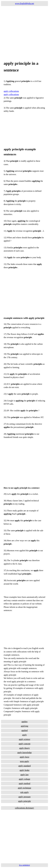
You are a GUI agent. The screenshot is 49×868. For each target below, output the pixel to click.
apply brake (24, 770)
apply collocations (11, 91)
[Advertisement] (24, 30)
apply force (24, 757)
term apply (24, 761)
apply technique (25, 788)
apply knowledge (25, 753)
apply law (24, 775)
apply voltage (24, 779)
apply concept (24, 744)
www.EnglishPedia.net (25, 3)
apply (25, 735)
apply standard (25, 766)
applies (24, 722)
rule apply (24, 792)
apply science (24, 739)
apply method (25, 783)
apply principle (24, 801)
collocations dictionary (24, 808)
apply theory (24, 748)
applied (24, 730)
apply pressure (24, 797)
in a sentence (24, 865)
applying (25, 726)
